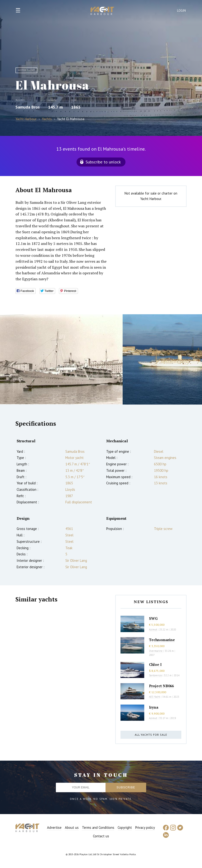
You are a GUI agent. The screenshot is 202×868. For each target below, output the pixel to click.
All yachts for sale (151, 735)
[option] (61, 359)
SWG (153, 618)
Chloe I (155, 664)
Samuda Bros (28, 107)
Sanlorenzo (155, 675)
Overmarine (156, 651)
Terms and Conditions (98, 827)
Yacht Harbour (102, 11)
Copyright (125, 827)
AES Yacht (155, 697)
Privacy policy (145, 827)
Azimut (153, 630)
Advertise (54, 827)
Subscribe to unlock (103, 162)
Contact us (101, 836)
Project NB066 (161, 686)
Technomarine (162, 640)
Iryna (154, 707)
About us (72, 827)
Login (182, 11)
